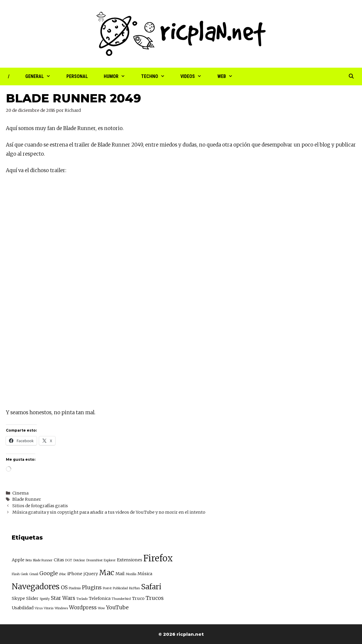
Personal (77, 76)
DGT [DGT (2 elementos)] (69, 560)
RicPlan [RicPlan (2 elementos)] (134, 588)
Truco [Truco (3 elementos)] (138, 598)
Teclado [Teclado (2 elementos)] (82, 599)
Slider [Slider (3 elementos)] (32, 598)
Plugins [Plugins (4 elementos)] (92, 587)
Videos (195, 76)
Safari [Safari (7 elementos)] (151, 587)
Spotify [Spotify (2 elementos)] (45, 599)
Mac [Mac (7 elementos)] (107, 573)
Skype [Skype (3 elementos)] (18, 598)
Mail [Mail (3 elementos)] (120, 574)
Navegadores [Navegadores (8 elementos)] (36, 586)
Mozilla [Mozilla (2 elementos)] (131, 574)
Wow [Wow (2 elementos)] (101, 608)
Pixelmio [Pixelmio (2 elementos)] (75, 588)
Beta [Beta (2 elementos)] (29, 560)
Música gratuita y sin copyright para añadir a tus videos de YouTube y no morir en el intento (109, 512)
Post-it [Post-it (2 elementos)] (107, 588)
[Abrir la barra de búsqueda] (351, 76)
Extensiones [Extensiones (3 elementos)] (130, 560)
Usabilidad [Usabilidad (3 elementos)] (23, 608)
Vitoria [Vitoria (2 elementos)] (49, 608)
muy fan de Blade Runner (65, 128)
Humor (118, 76)
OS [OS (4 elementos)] (64, 587)
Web (229, 76)
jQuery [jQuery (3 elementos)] (91, 574)
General (42, 76)
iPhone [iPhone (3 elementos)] (75, 574)
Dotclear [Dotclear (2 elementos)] (79, 560)
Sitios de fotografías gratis (40, 506)
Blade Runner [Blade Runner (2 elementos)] (43, 560)
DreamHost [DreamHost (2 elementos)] (94, 560)
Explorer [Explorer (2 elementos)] (110, 560)
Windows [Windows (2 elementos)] (61, 608)
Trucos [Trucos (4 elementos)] (155, 598)
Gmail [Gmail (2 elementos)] (34, 574)
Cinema (20, 493)
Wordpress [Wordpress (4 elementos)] (83, 607)
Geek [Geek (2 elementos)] (25, 574)
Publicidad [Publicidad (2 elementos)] (120, 588)
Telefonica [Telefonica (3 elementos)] (100, 598)
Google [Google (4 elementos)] (49, 573)
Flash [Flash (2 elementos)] (16, 574)
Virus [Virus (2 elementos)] (39, 608)
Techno (157, 76)
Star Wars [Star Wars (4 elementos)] (63, 598)
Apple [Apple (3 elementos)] (18, 560)
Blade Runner (27, 499)
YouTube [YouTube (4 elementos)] (117, 607)
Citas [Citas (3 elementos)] (59, 560)
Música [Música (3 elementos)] (145, 574)
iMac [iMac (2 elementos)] (63, 574)
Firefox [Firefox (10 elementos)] (158, 558)
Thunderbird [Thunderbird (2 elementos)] (121, 599)
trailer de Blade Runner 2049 (109, 145)
